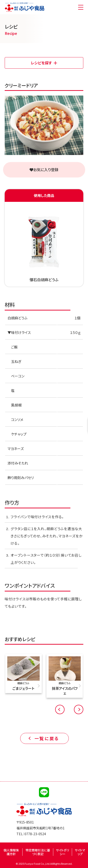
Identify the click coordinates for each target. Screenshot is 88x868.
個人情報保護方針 (11, 852)
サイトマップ (80, 852)
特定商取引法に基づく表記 (38, 852)
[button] (60, 709)
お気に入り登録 (44, 170)
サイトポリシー (63, 852)
